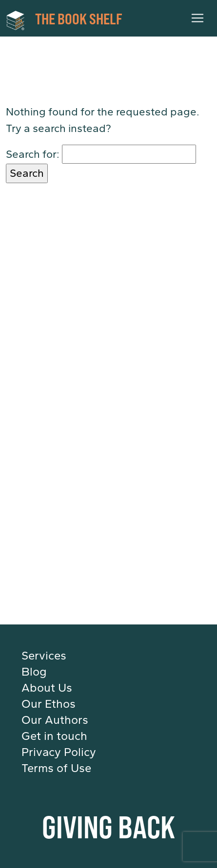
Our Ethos (49, 704)
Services (44, 656)
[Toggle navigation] (197, 18)
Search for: (33, 154)
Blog (34, 672)
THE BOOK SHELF (64, 19)
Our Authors (55, 720)
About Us (47, 688)
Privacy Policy (59, 752)
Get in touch (54, 736)
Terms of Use (56, 768)
